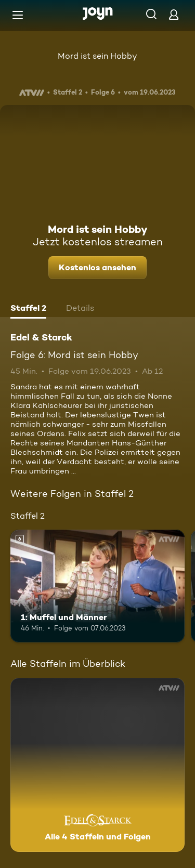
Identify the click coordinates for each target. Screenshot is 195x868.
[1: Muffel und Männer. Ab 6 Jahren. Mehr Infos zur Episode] (97, 586)
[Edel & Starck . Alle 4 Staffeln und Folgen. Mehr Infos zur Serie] (97, 765)
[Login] (174, 14)
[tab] (28, 309)
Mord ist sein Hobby (97, 56)
